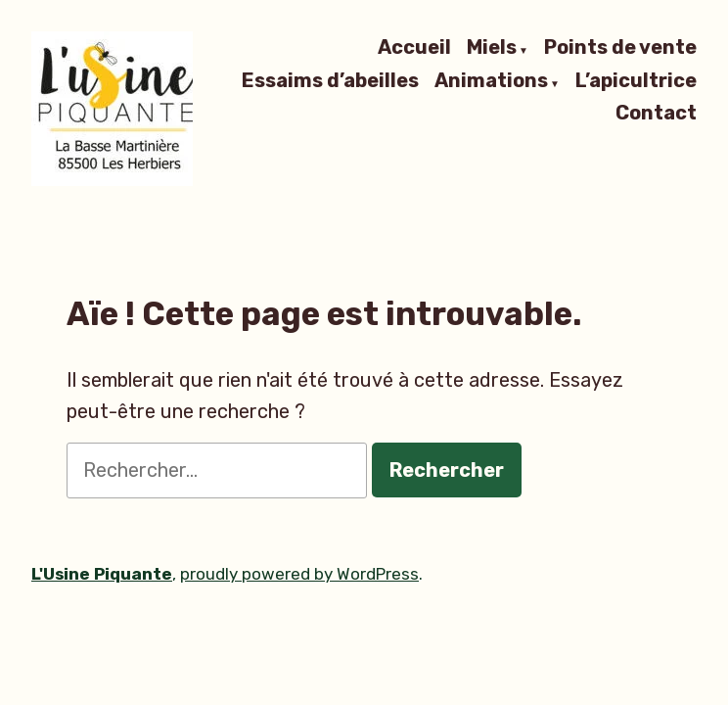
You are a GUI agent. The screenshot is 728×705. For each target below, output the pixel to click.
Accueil (414, 48)
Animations (491, 81)
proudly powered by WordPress (299, 574)
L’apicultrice (636, 81)
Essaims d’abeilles (330, 81)
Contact (656, 113)
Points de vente (620, 48)
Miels (492, 48)
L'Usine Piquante (102, 574)
